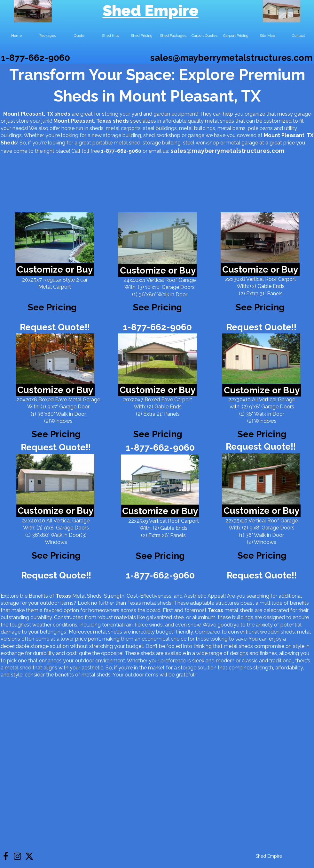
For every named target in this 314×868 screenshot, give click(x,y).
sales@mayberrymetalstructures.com (231, 58)
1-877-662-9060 (35, 58)
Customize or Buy (55, 270)
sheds (121, 121)
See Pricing (260, 307)
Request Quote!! (55, 327)
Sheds (9, 143)
